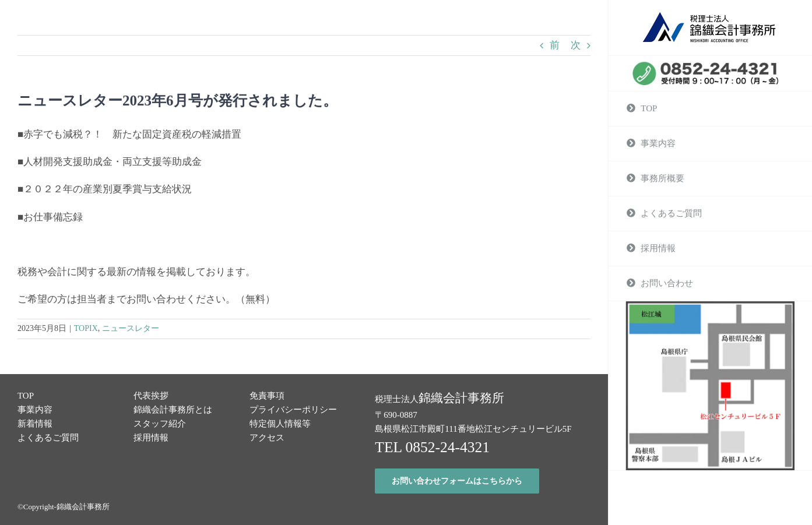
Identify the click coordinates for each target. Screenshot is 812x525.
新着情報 (35, 424)
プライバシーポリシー (293, 410)
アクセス (267, 438)
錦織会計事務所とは (173, 410)
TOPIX (86, 328)
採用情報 (151, 438)
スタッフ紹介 (160, 424)
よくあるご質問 (48, 438)
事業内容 (35, 410)
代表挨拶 (151, 396)
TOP (26, 396)
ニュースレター (131, 328)
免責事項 (267, 396)
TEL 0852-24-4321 (432, 447)
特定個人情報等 (280, 424)
